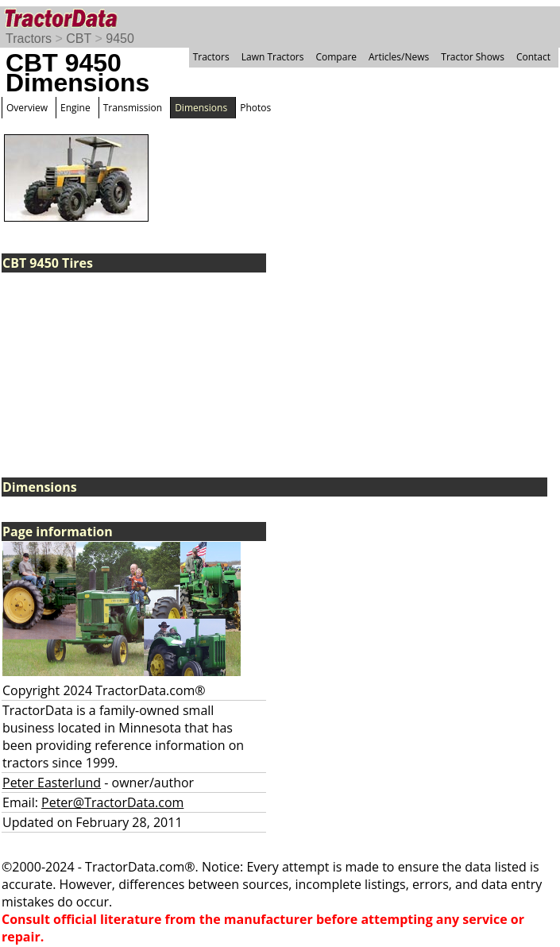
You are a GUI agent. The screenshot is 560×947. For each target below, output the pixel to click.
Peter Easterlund (52, 783)
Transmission (133, 108)
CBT (79, 39)
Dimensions (201, 108)
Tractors (29, 39)
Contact (533, 57)
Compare (336, 57)
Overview (27, 108)
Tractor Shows (473, 57)
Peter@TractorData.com (112, 802)
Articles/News (399, 57)
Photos (255, 108)
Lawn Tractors (273, 57)
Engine (75, 108)
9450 (120, 39)
